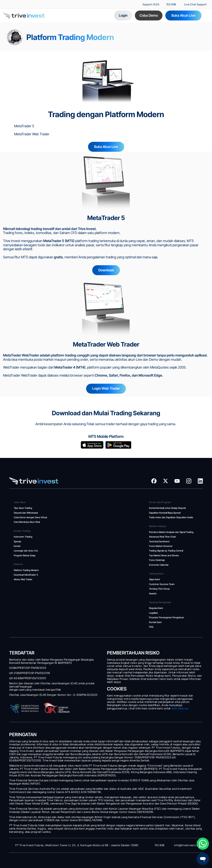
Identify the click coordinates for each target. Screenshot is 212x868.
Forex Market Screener (161, 546)
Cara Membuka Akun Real (27, 522)
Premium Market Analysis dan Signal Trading (171, 532)
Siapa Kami (154, 579)
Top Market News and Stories (164, 555)
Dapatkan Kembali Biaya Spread (165, 513)
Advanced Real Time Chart (163, 537)
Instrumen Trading (23, 537)
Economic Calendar (159, 565)
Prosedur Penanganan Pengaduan (167, 617)
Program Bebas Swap (25, 555)
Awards (153, 593)
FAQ (151, 627)
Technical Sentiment (159, 541)
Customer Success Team (162, 584)
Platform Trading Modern (27, 570)
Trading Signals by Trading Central (166, 551)
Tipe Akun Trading (23, 508)
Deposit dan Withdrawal (26, 513)
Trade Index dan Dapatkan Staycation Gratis (171, 517)
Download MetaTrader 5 (26, 575)
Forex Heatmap (157, 560)
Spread (17, 541)
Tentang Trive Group (159, 589)
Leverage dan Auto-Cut (26, 551)
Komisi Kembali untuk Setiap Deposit (167, 508)
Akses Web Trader (23, 579)
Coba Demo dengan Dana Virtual (30, 517)
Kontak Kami (155, 622)
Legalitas (154, 613)
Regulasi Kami (156, 608)
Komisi (17, 546)
